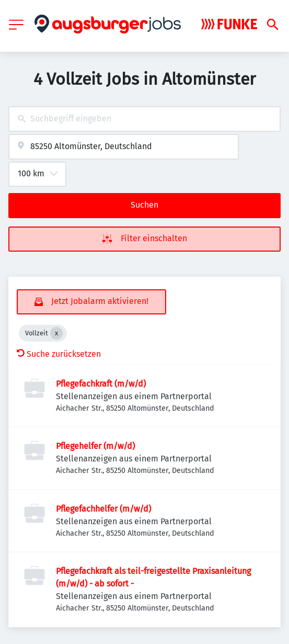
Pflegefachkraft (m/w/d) (101, 384)
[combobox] (144, 119)
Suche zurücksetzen (59, 354)
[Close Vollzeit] (56, 333)
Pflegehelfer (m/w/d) (95, 446)
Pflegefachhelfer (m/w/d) (103, 509)
